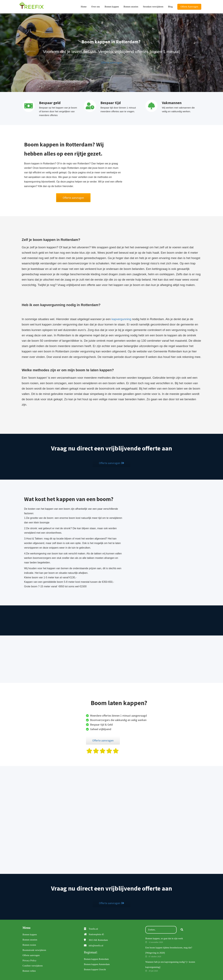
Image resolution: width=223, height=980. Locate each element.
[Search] (182, 930)
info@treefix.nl (96, 946)
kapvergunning (121, 319)
